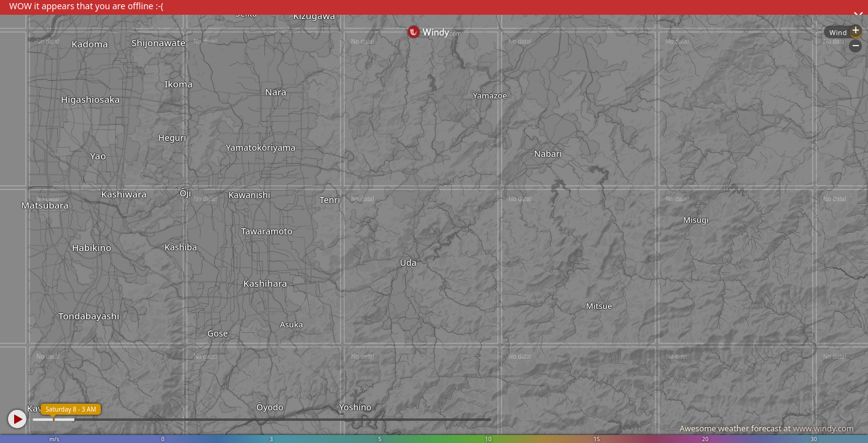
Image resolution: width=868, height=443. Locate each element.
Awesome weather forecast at (767, 428)
